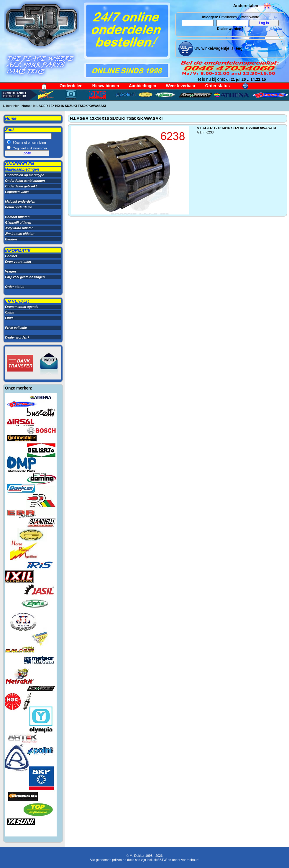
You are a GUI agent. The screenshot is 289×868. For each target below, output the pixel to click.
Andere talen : (252, 6)
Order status (217, 86)
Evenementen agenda (22, 307)
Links (9, 318)
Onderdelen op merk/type (25, 175)
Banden (11, 239)
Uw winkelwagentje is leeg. (218, 48)
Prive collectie (16, 328)
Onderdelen (71, 86)
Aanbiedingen (143, 86)
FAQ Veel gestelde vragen (25, 277)
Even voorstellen (18, 262)
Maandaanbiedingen (22, 169)
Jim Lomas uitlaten (20, 234)
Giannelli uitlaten (18, 222)
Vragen (10, 271)
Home (26, 106)
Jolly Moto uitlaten (19, 228)
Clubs (10, 312)
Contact (11, 256)
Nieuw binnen (106, 86)
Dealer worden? (230, 29)
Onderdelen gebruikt (21, 186)
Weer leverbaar (181, 86)
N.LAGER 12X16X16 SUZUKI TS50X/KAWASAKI (70, 106)
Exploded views (17, 192)
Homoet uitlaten (17, 217)
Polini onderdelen (19, 207)
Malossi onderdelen (20, 202)
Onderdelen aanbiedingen (25, 181)
